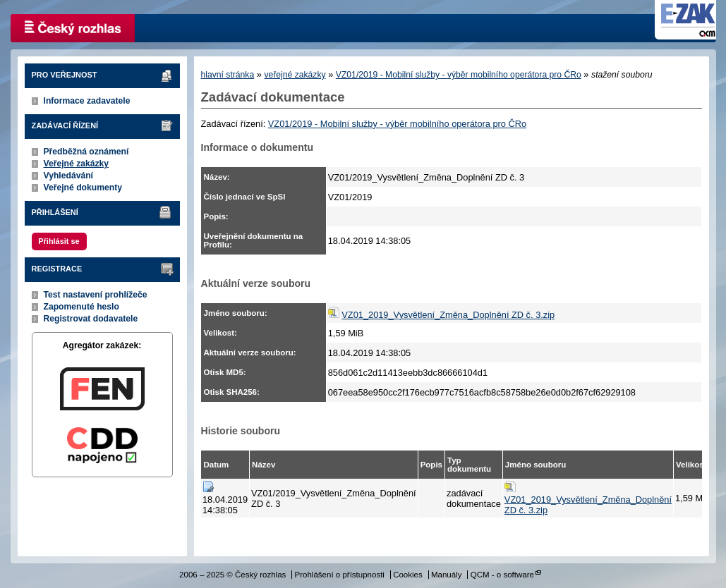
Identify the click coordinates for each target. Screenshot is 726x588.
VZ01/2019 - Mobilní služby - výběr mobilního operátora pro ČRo (459, 75)
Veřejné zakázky (77, 164)
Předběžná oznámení (86, 152)
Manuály (447, 575)
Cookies (408, 575)
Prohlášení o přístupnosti (340, 575)
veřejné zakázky (295, 75)
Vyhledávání (69, 176)
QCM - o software (502, 575)
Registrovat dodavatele (91, 319)
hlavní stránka (228, 75)
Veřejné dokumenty (83, 188)
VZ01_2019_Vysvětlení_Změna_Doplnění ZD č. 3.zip (448, 315)
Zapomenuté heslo (81, 307)
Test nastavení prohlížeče (96, 295)
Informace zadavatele (87, 101)
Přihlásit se (59, 241)
